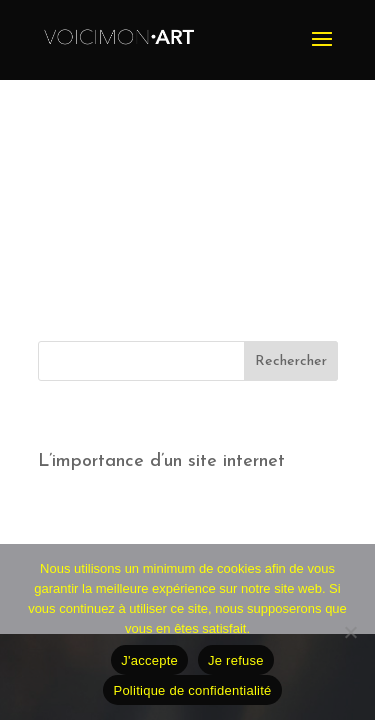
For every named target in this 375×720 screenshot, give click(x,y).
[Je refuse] (350, 632)
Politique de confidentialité (192, 690)
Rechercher (291, 361)
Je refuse (236, 660)
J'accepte (149, 660)
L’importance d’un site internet (161, 461)
